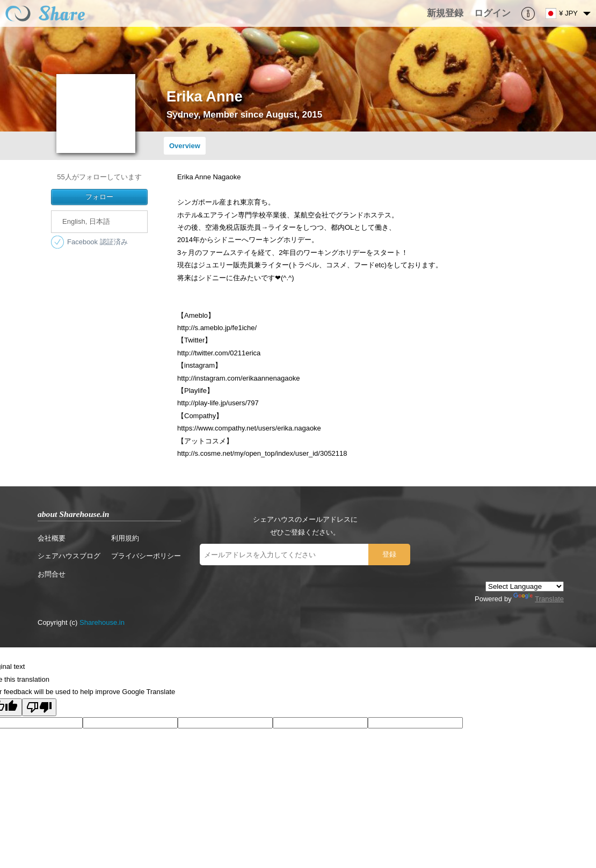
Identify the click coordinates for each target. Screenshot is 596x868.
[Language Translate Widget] (525, 586)
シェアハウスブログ (69, 556)
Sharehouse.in (102, 622)
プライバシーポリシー (146, 556)
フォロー (99, 197)
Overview (185, 146)
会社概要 (52, 538)
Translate (539, 599)
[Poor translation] (39, 707)
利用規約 (125, 538)
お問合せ (52, 574)
